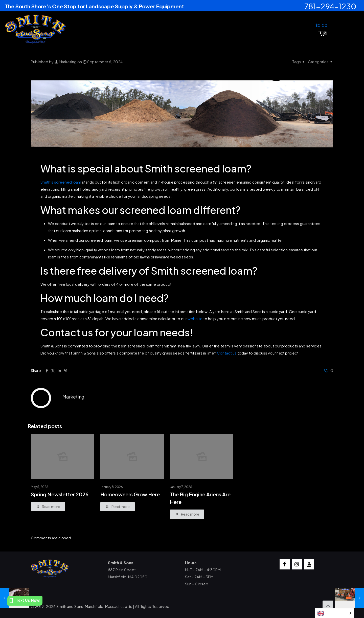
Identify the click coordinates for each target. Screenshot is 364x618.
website (195, 318)
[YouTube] (309, 564)
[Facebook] (285, 564)
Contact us (227, 353)
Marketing (68, 62)
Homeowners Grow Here (130, 494)
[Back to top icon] (328, 606)
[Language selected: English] (334, 613)
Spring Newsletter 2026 (60, 494)
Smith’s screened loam (61, 182)
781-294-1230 (330, 6)
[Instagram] (297, 564)
